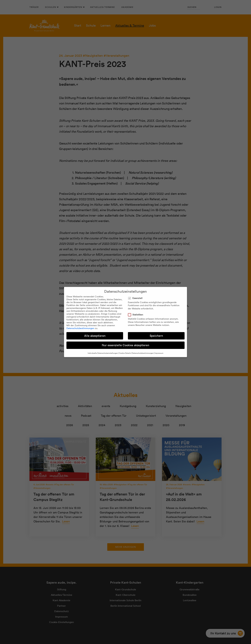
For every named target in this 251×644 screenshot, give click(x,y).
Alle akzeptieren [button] (95, 336)
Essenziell (136, 298)
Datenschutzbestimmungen (80, 328)
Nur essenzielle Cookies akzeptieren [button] (125, 345)
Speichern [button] (156, 336)
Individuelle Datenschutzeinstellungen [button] (103, 353)
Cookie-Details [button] (125, 353)
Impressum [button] (159, 353)
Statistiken (137, 315)
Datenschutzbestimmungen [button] (143, 353)
